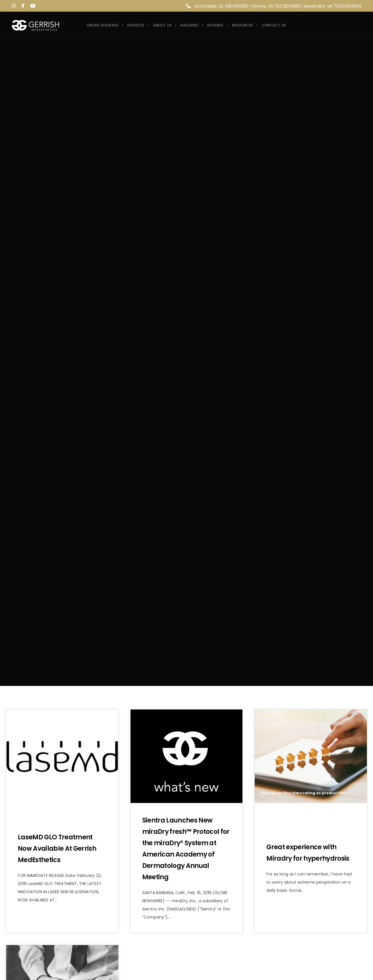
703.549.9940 (347, 6)
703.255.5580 (287, 6)
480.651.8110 (236, 6)
